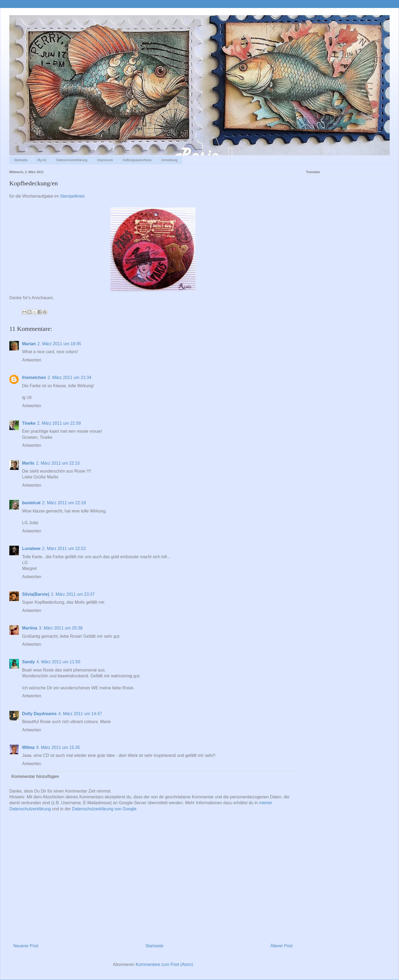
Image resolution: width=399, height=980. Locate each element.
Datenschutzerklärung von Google (104, 809)
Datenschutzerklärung (72, 160)
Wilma (28, 747)
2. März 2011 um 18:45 (59, 344)
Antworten (32, 360)
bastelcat (31, 503)
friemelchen (34, 378)
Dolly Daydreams (39, 714)
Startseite (21, 160)
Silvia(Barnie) (36, 594)
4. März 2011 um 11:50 (58, 662)
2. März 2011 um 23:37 (73, 594)
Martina (30, 628)
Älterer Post (281, 946)
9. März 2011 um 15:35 (58, 747)
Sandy (28, 662)
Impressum (105, 160)
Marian (29, 344)
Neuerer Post (26, 946)
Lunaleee (31, 549)
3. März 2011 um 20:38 (61, 628)
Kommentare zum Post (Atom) (165, 964)
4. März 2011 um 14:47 (80, 714)
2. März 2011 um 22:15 (58, 463)
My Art (42, 160)
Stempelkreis (72, 196)
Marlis (28, 463)
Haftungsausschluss (137, 160)
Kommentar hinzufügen (35, 776)
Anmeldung (169, 160)
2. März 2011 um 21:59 (59, 423)
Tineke (29, 423)
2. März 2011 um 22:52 (64, 549)
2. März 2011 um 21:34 (70, 378)
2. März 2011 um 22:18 (64, 503)
